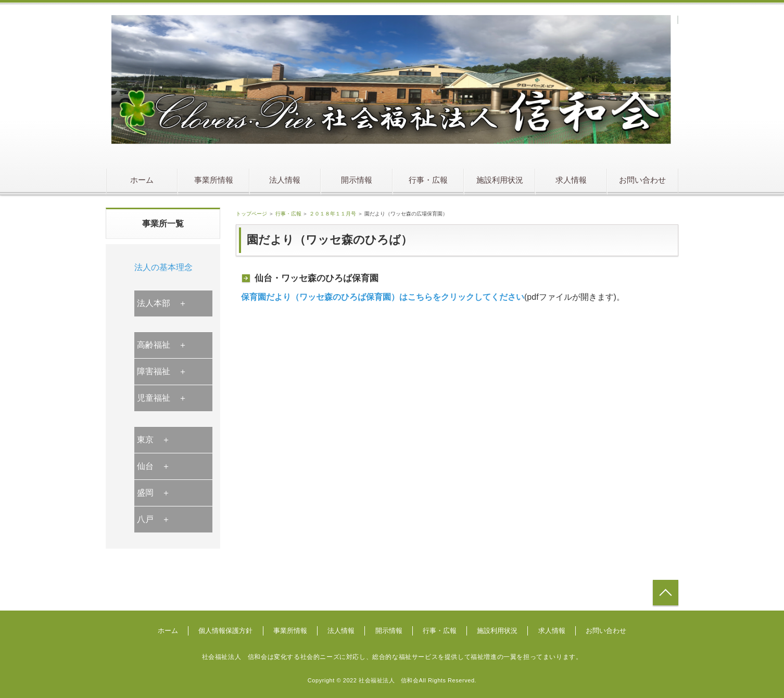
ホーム (142, 180)
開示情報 (357, 180)
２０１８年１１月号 (333, 214)
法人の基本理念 (163, 267)
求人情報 (571, 180)
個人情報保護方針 (225, 631)
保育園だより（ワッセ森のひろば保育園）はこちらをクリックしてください (383, 297)
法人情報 (285, 180)
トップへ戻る (666, 593)
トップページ (251, 214)
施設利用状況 (500, 180)
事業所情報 (214, 180)
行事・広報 (428, 180)
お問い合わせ (642, 180)
